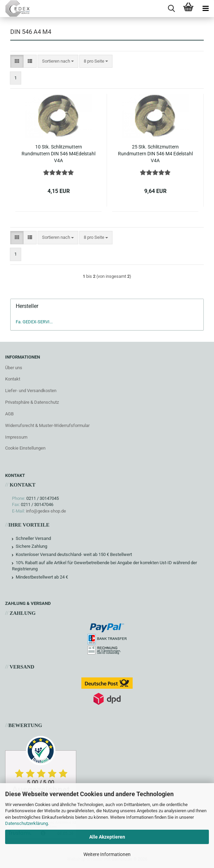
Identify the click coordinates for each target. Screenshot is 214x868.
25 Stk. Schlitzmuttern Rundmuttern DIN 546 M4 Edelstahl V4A (155, 154)
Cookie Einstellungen (25, 448)
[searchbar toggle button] (171, 9)
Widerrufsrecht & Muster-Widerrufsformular (47, 425)
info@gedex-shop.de (46, 511)
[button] (17, 61)
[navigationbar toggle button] (205, 9)
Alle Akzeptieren (107, 837)
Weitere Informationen (107, 854)
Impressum (16, 437)
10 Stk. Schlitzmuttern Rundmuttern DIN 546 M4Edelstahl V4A (58, 154)
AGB (9, 414)
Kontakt (13, 379)
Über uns (14, 368)
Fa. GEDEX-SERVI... (34, 322)
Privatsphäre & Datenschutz (32, 402)
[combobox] (58, 61)
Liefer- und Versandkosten (31, 391)
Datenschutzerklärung (26, 823)
